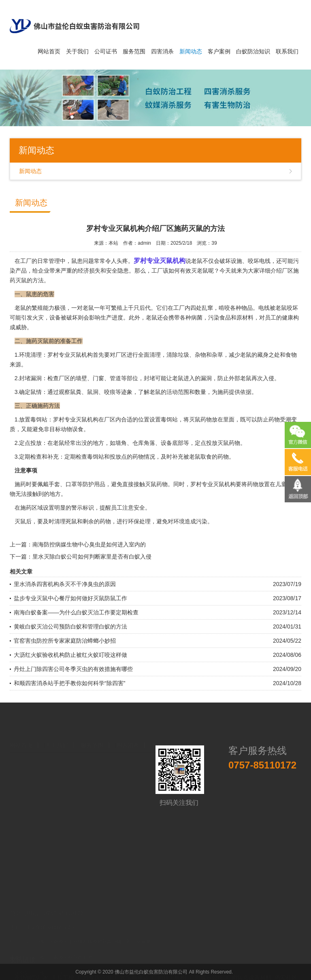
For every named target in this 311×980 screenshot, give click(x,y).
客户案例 (219, 51)
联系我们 (287, 51)
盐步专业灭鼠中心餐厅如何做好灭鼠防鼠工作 (70, 598)
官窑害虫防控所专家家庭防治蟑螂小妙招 (65, 641)
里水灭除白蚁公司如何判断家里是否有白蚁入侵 (92, 557)
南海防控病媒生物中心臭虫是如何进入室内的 (89, 544)
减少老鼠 (240, 355)
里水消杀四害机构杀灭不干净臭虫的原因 (65, 584)
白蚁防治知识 (253, 51)
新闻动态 (191, 51)
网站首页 (49, 51)
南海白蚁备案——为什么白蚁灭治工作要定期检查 (76, 612)
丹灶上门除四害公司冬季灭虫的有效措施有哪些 (73, 669)
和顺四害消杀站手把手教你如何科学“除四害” (69, 683)
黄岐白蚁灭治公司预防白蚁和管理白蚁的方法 (70, 627)
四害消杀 (162, 51)
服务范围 (134, 51)
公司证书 (106, 51)
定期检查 (76, 457)
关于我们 (77, 51)
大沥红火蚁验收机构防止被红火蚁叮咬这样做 (70, 655)
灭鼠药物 (156, 484)
